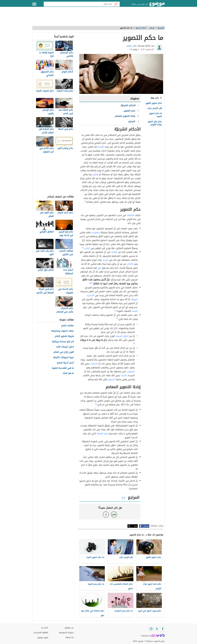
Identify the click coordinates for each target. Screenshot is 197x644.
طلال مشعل (132, 46)
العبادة (101, 147)
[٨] (96, 404)
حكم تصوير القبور (154, 103)
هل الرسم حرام (155, 108)
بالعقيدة (96, 232)
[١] (85, 201)
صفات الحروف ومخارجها (63, 331)
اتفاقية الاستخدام (41, 633)
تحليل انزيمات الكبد (65, 347)
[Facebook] (163, 629)
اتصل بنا (45, 628)
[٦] (117, 318)
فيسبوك (146, 526)
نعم (114, 514)
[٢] (83, 248)
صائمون (131, 371)
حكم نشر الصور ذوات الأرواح (155, 123)
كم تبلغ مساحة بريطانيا (63, 342)
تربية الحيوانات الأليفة (63, 358)
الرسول (111, 379)
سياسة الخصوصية (66, 633)
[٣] (92, 283)
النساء (135, 311)
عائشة (124, 375)
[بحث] (116, 4)
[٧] (134, 343)
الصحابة (94, 364)
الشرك (87, 248)
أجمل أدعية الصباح (65, 363)
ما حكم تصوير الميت (155, 115)
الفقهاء (130, 215)
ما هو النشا (68, 373)
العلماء (114, 252)
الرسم (106, 260)
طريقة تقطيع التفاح (64, 336)
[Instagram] (151, 629)
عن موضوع (69, 628)
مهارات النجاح (67, 326)
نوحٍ (99, 268)
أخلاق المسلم (122, 336)
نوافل (96, 174)
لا (106, 514)
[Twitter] (157, 629)
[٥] (115, 310)
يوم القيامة (102, 434)
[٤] (90, 283)
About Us (69, 638)
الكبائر (130, 264)
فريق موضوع (43, 638)
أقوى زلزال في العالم (64, 352)
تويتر (136, 526)
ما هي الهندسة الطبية (63, 368)
